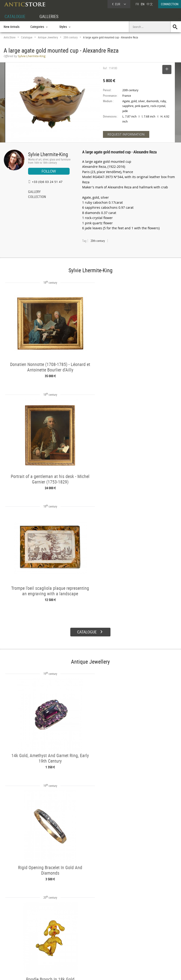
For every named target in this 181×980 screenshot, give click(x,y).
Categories (47, 937)
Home (138, 938)
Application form (17, 952)
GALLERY (34, 192)
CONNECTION (170, 4)
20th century (71, 37)
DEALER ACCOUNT (15, 931)
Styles (44, 942)
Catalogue (27, 37)
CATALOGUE (16, 16)
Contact (139, 943)
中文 (150, 4)
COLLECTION (37, 197)
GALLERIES (51, 16)
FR (137, 4)
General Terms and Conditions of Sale (100, 972)
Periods (45, 947)
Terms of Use (67, 972)
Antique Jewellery (48, 37)
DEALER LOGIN (18, 941)
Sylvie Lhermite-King (48, 154)
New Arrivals (12, 27)
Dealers (82, 937)
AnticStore (10, 37)
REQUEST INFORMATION (126, 134)
